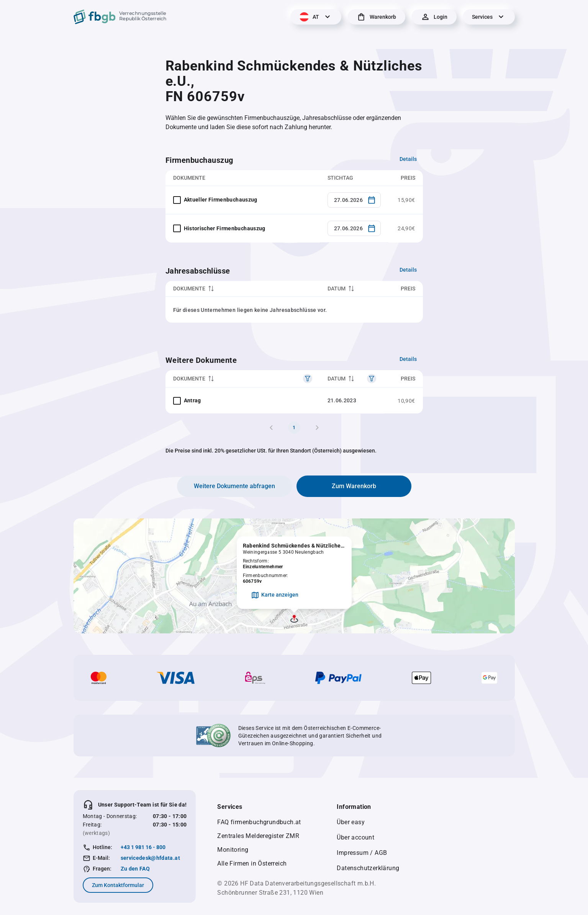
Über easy (351, 822)
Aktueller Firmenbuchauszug (221, 200)
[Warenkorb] (376, 17)
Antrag (192, 400)
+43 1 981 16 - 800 (143, 847)
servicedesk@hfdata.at (150, 858)
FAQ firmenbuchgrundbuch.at (259, 822)
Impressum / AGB (362, 853)
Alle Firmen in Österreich (252, 863)
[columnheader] (243, 289)
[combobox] (354, 200)
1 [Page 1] (294, 428)
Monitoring (233, 850)
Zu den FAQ (135, 869)
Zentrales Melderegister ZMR (258, 836)
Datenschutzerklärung (368, 868)
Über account (355, 837)
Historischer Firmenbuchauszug (225, 228)
